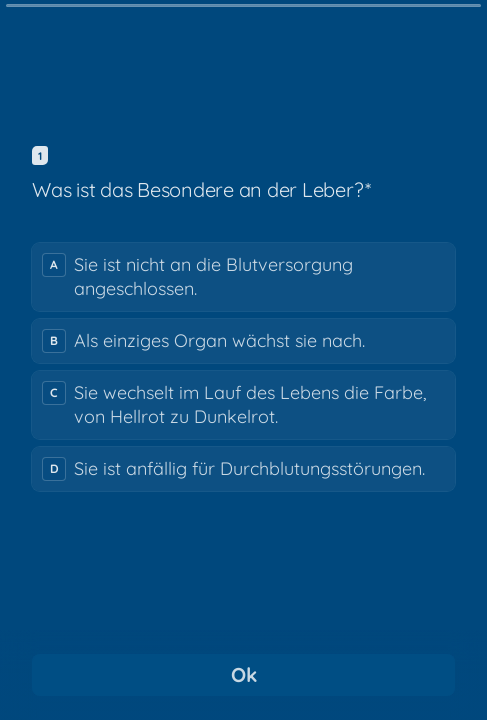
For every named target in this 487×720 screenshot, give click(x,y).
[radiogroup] (243, 367)
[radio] (243, 277)
